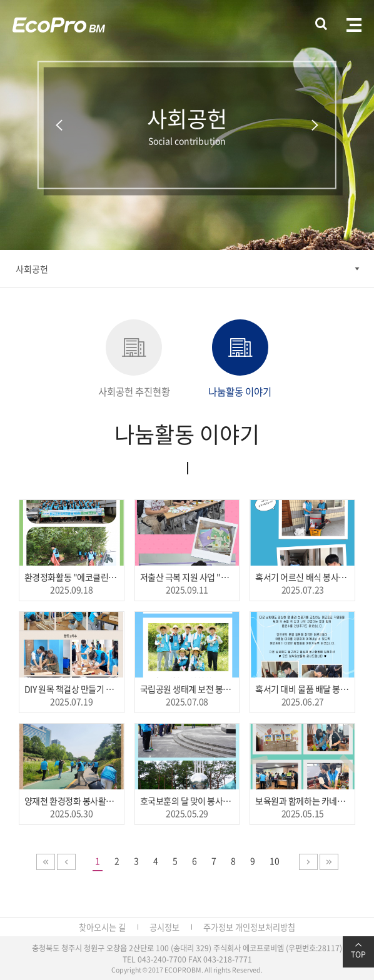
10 (275, 861)
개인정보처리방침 (265, 927)
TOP (358, 951)
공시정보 (164, 927)
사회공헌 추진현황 (134, 359)
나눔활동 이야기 (240, 359)
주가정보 (218, 927)
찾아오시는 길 (102, 927)
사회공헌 (32, 269)
